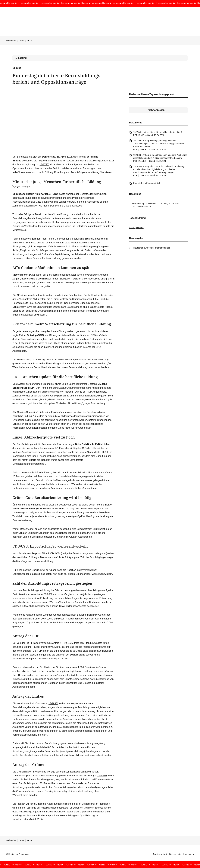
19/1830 (51, 703)
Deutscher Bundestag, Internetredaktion (152, 248)
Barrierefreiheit (160, 854)
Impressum (189, 854)
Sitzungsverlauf (136, 228)
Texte (22, 41)
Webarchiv (11, 41)
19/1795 (100, 776)
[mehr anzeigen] (158, 110)
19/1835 (67, 643)
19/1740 (42, 165)
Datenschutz (175, 854)
